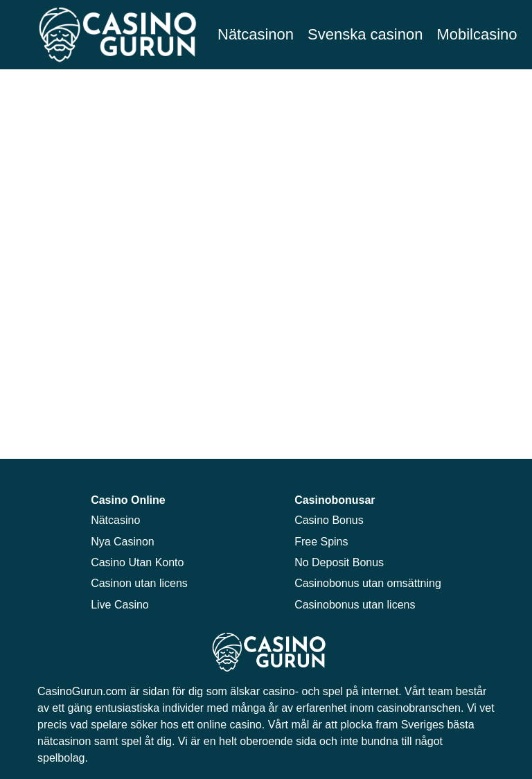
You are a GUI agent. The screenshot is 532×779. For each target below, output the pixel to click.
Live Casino (120, 605)
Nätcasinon (256, 34)
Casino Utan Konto (137, 562)
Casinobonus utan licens (355, 605)
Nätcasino (115, 520)
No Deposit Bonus (339, 562)
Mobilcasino (477, 34)
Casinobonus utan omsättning (368, 583)
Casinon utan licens (139, 583)
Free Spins (321, 542)
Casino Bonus (329, 520)
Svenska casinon (365, 34)
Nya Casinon (123, 542)
